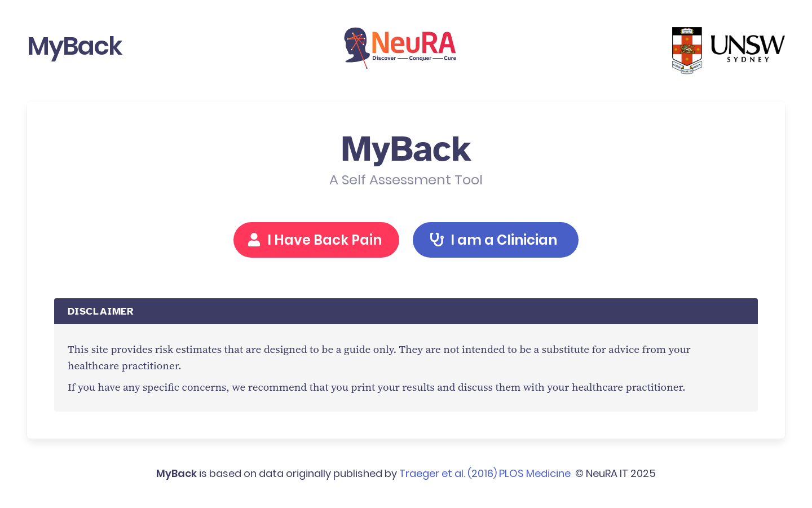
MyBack (74, 46)
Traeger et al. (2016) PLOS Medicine (485, 473)
